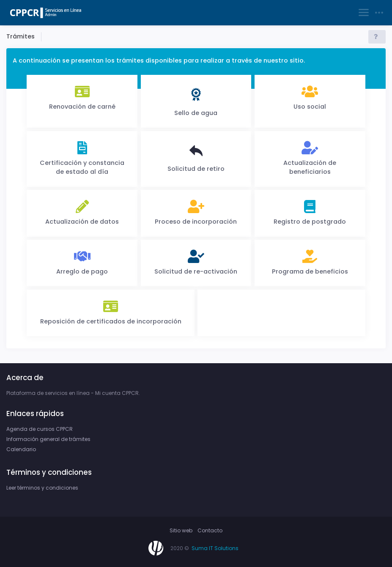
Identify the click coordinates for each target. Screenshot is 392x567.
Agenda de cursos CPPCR (40, 429)
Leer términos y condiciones (42, 488)
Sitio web (181, 530)
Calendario (21, 449)
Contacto (210, 530)
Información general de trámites (48, 439)
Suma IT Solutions (215, 548)
